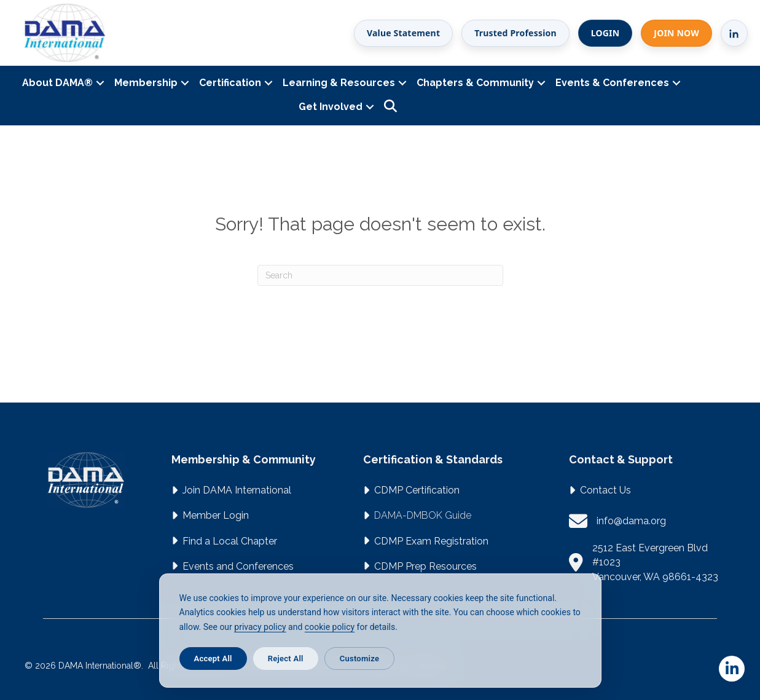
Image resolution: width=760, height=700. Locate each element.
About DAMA (57, 83)
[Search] (380, 275)
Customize (359, 659)
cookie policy (330, 627)
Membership (146, 83)
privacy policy (260, 627)
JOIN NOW (676, 33)
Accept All (213, 659)
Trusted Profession (515, 33)
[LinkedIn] (734, 33)
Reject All (286, 659)
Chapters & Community (475, 83)
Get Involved (331, 107)
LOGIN (605, 33)
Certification (230, 83)
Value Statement (403, 33)
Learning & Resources (339, 83)
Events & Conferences (612, 83)
